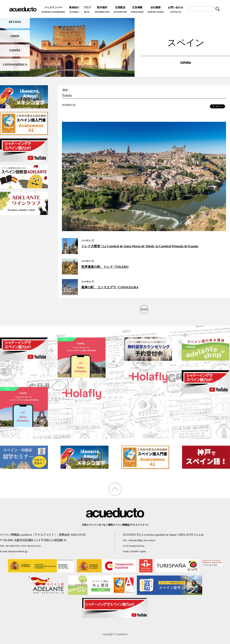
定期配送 (120, 10)
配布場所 (102, 10)
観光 (65, 90)
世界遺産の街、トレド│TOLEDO (105, 267)
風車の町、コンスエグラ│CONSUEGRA (110, 287)
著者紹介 (74, 10)
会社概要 (156, 10)
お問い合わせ (176, 10)
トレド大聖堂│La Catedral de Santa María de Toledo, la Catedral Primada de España (140, 246)
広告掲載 (137, 10)
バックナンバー (53, 10)
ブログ (87, 10)
